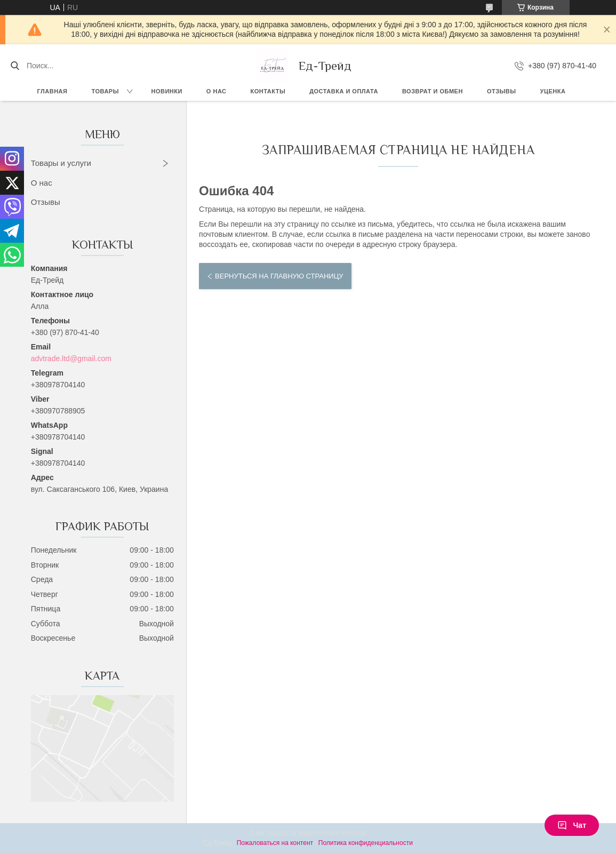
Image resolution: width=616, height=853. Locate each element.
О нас (217, 91)
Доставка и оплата (344, 91)
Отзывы (502, 91)
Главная (53, 91)
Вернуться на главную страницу (279, 276)
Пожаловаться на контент (275, 843)
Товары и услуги (61, 163)
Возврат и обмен (433, 91)
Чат (572, 825)
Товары (105, 91)
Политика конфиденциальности (366, 843)
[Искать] (15, 66)
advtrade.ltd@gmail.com (71, 358)
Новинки (166, 91)
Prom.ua (353, 833)
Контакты (268, 91)
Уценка (553, 91)
